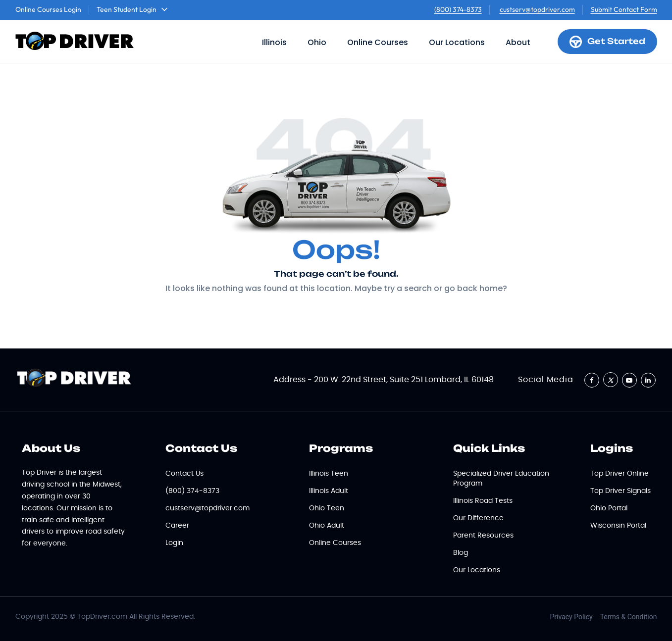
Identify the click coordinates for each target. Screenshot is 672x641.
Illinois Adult (329, 491)
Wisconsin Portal (618, 526)
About (518, 42)
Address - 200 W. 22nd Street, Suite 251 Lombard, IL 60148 (384, 380)
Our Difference (478, 518)
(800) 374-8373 (458, 9)
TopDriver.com (102, 617)
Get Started (607, 42)
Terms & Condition (629, 617)
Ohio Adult (327, 526)
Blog (461, 553)
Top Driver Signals (620, 491)
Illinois (274, 42)
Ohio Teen (327, 508)
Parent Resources (483, 536)
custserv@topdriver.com (537, 9)
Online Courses (378, 42)
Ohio (317, 42)
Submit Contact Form (624, 9)
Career (177, 526)
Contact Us (184, 474)
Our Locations (457, 42)
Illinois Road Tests (483, 501)
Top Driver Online (620, 474)
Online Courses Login (48, 9)
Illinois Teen (329, 474)
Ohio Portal (609, 508)
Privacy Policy (571, 617)
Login (174, 543)
